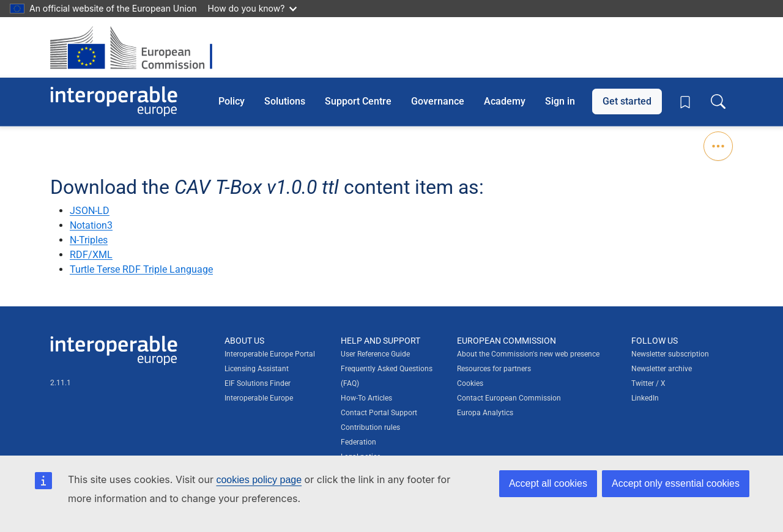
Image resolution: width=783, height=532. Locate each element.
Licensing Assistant (257, 369)
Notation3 (91, 225)
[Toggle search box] (718, 102)
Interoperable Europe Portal (270, 354)
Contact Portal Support (379, 413)
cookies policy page (259, 480)
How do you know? (253, 8)
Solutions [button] (285, 101)
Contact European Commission (509, 398)
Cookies (470, 383)
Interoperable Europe (259, 398)
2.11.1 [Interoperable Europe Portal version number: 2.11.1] (61, 383)
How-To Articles (366, 398)
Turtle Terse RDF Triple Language (141, 269)
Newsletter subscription (670, 354)
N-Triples (89, 240)
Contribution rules (370, 427)
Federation (358, 442)
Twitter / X (648, 383)
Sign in (560, 101)
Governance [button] (438, 101)
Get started (627, 101)
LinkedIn (645, 398)
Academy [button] (505, 101)
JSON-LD (90, 211)
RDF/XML (91, 255)
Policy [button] (232, 101)
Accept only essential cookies (676, 483)
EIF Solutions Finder (258, 383)
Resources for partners (494, 369)
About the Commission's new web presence (528, 354)
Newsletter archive (662, 369)
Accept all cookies (548, 483)
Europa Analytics (485, 413)
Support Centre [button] (358, 101)
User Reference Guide (375, 354)
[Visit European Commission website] (137, 47)
